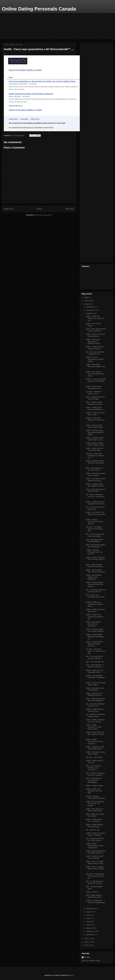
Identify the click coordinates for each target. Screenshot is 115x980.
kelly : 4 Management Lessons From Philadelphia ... (94, 780)
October (89, 313)
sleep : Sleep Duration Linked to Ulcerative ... (95, 566)
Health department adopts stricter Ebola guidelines (31, 94)
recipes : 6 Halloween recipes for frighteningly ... (95, 902)
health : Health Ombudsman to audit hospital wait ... (95, 846)
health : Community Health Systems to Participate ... (96, 381)
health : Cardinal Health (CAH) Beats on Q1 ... (95, 439)
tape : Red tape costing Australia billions (95, 541)
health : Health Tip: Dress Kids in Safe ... (95, 414)
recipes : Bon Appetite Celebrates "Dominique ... (95, 678)
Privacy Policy (35, 119)
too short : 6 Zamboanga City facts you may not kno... (95, 876)
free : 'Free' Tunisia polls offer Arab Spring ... (95, 535)
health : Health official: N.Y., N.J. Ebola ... (94, 820)
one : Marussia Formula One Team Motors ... (95, 839)
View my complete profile (91, 961)
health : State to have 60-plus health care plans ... (95, 734)
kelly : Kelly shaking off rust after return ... (94, 469)
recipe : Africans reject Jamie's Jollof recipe (94, 426)
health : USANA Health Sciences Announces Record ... (95, 584)
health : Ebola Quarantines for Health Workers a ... (96, 852)
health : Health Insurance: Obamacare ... (95, 610)
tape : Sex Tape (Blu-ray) (95, 662)
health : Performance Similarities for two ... (95, 387)
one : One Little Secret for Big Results (95, 508)
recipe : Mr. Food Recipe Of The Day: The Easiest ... (95, 804)
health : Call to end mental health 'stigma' (96, 684)
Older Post (70, 209)
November (90, 310)
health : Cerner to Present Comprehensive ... (95, 335)
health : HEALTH (92, 892)
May (88, 922)
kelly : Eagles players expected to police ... (94, 896)
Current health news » (16, 106)
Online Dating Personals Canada (39, 9)
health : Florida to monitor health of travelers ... (95, 834)
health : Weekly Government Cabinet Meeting (95, 522)
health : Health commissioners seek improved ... (94, 742)
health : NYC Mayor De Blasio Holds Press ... (95, 810)
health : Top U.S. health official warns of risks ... (95, 862)
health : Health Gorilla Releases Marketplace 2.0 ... (95, 637)
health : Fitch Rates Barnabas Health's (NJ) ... (95, 367)
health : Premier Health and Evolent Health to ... (96, 630)
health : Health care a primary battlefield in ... (95, 408)
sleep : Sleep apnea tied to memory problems (96, 330)
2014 (86, 304)
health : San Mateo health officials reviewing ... (95, 480)
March (89, 928)
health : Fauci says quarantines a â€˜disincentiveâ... (94, 341)
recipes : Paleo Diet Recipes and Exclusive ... (95, 420)
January (89, 935)
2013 (86, 939)
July (88, 915)
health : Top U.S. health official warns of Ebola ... (95, 869)
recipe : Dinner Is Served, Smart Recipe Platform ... (95, 559)
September (91, 909)
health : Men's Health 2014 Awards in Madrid (95, 571)
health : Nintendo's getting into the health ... (96, 474)
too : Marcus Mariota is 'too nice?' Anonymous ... (95, 497)
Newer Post (9, 209)
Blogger (71, 975)
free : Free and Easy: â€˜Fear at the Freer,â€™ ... (94, 768)
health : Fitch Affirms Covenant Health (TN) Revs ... (95, 374)
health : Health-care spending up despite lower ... (94, 604)
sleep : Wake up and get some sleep (95, 815)
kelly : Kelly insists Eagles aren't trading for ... (95, 546)
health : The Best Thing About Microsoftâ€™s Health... (95, 433)
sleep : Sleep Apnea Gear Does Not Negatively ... (95, 700)
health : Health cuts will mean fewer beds (94, 449)
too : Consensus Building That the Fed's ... (95, 705)
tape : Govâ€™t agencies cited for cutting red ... (95, 774)
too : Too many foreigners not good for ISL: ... (95, 353)
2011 (86, 945)
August (89, 912)
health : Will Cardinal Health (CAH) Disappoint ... (94, 577)
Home (39, 209)
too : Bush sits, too (93, 830)
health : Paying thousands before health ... (96, 753)
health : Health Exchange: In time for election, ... (95, 721)
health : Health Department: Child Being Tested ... (94, 727)
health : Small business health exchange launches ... (95, 644)
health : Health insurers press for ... (95, 762)
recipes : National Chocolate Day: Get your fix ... (94, 552)
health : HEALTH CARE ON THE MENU (95, 857)
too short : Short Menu (94, 757)
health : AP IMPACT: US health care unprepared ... (95, 514)
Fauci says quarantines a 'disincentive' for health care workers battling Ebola (42, 81)
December (90, 307)
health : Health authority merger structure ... (95, 348)
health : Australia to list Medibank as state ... (95, 694)
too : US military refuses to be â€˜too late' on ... (96, 591)
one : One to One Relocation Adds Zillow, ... (95, 597)
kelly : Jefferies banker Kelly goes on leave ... (95, 403)
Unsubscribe (24, 119)
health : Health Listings (94, 786)
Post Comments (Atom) (44, 215)
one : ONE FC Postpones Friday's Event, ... (95, 715)
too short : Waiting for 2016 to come (94, 393)
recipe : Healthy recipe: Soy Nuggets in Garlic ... (96, 485)
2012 (86, 942)
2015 (86, 301)
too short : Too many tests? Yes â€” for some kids (96, 651)
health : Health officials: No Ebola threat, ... (95, 826)
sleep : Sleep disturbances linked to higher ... (96, 490)
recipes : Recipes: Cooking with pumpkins (95, 797)
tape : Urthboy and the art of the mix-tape (95, 398)
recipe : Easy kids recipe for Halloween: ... (95, 689)
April (88, 925)
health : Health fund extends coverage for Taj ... (95, 617)
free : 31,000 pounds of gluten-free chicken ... (95, 882)
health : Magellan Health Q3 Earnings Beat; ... (95, 748)
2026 (86, 298)
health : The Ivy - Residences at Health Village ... (95, 359)
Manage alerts (13, 119)
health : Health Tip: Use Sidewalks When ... (95, 671)
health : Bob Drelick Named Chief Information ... (93, 624)
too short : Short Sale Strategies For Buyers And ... (95, 456)
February (90, 931)
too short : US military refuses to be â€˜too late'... (94, 529)
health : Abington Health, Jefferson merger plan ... (95, 463)
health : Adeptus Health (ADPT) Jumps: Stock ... (96, 444)
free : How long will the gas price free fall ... (94, 657)
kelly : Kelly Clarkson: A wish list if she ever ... (95, 666)
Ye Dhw (87, 957)
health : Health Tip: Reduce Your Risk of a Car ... (95, 318)
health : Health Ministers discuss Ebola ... (95, 710)
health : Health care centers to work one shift (94, 791)
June (88, 918)
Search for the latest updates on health (25, 70)
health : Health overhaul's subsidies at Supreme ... (96, 503)
